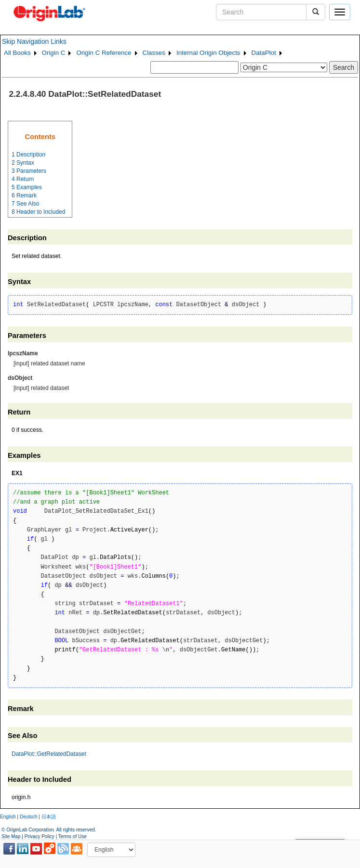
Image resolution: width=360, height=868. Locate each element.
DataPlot (264, 53)
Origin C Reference (104, 53)
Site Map (11, 836)
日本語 (49, 817)
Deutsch (29, 817)
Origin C (54, 53)
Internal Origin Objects (208, 53)
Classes (154, 53)
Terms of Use (73, 836)
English (8, 817)
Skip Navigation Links (34, 41)
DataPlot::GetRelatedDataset (49, 754)
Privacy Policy (40, 836)
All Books (17, 53)
